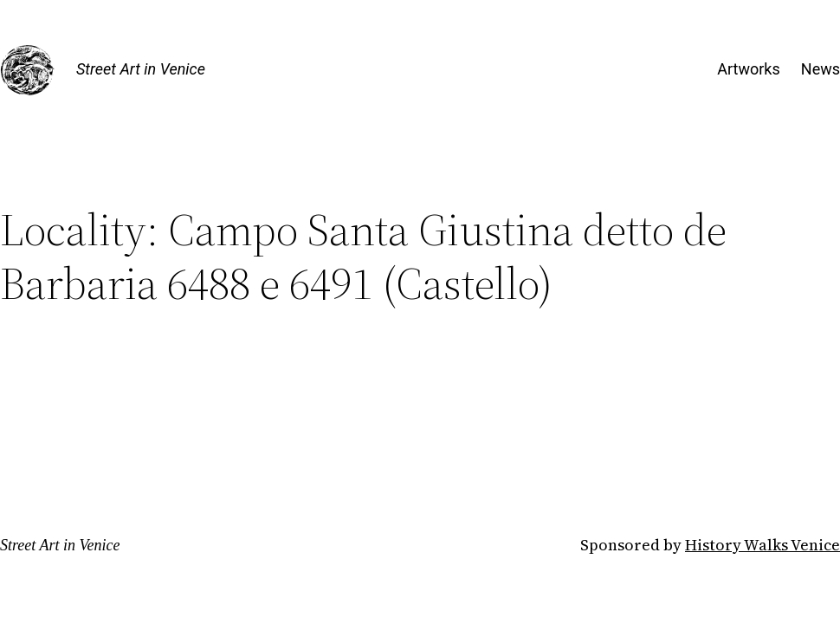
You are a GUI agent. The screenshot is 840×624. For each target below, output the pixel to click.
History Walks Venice (762, 545)
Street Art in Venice (141, 69)
